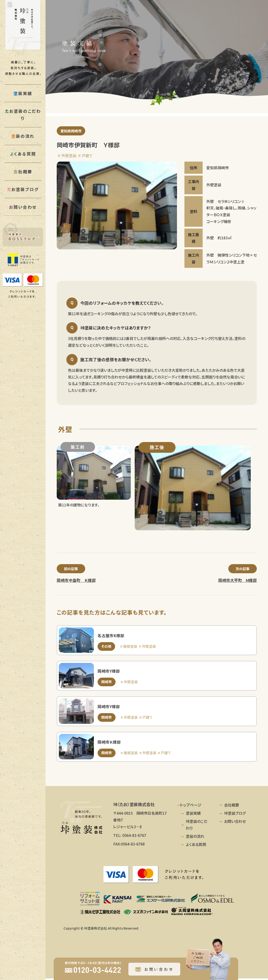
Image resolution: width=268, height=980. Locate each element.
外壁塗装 (69, 156)
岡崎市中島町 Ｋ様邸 (76, 581)
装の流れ (23, 136)
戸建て (87, 156)
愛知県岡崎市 (72, 131)
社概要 (23, 172)
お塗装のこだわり (23, 115)
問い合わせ (23, 207)
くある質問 (23, 154)
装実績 (23, 93)
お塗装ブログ (23, 189)
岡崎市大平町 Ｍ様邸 (238, 581)
